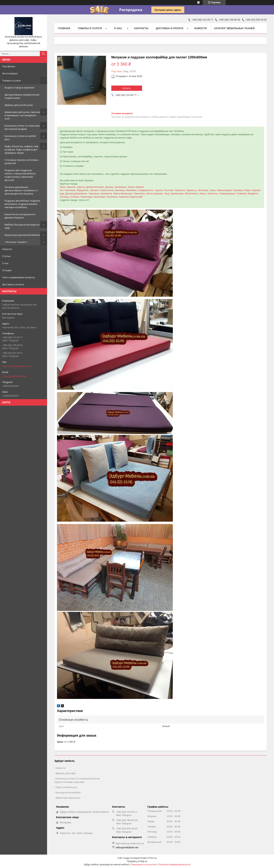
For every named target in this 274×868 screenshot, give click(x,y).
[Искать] (43, 54)
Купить (127, 88)
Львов (131, 187)
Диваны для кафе (66, 773)
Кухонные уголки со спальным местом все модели (22, 127)
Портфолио (9, 66)
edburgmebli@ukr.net (14, 376)
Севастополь (107, 190)
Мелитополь (192, 193)
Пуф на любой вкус (66, 787)
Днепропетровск (95, 187)
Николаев (70, 190)
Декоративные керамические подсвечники (22, 96)
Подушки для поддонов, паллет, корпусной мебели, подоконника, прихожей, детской (20, 175)
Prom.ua (152, 858)
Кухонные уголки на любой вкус (20, 138)
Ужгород (64, 197)
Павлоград (86, 197)
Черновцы (94, 193)
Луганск (94, 190)
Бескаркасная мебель (68, 792)
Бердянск (253, 193)
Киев (63, 187)
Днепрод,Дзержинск (76, 193)
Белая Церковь (155, 193)
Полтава (169, 190)
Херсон (159, 190)
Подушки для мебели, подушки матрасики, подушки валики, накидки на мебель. (22, 204)
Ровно (247, 190)
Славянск (241, 193)
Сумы (212, 190)
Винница (120, 190)
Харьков (71, 187)
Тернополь (139, 193)
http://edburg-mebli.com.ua (17, 366)
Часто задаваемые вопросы (19, 277)
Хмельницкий (224, 190)
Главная (64, 28)
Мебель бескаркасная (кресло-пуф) (22, 226)
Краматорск (177, 193)
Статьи (6, 256)
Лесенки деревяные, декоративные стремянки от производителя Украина (21, 190)
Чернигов (180, 190)
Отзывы (7, 270)
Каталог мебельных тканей (234, 28)
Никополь (213, 193)
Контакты (141, 28)
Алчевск (75, 197)
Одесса (81, 187)
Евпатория (99, 197)
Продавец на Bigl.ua (137, 861)
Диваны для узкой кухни (19, 105)
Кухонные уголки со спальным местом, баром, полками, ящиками (77, 780)
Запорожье (121, 187)
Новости (7, 249)
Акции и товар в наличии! (19, 88)
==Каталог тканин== (16, 242)
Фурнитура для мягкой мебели (22, 235)
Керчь (203, 193)
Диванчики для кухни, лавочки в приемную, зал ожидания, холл (22, 115)
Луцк (167, 193)
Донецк (109, 187)
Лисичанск (112, 197)
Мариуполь (83, 190)
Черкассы (191, 190)
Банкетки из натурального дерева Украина (20, 216)
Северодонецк (227, 193)
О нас (5, 263)
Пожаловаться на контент (143, 865)
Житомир (203, 190)
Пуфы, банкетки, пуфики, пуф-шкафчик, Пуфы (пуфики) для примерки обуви (22, 150)
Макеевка (131, 190)
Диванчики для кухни (68, 798)
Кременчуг (106, 193)
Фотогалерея (10, 73)
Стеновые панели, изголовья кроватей (21, 161)
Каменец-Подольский (131, 197)
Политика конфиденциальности (174, 865)
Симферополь (146, 190)
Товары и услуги (11, 80)
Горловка (238, 190)
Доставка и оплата (13, 284)
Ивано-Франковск (123, 193)
